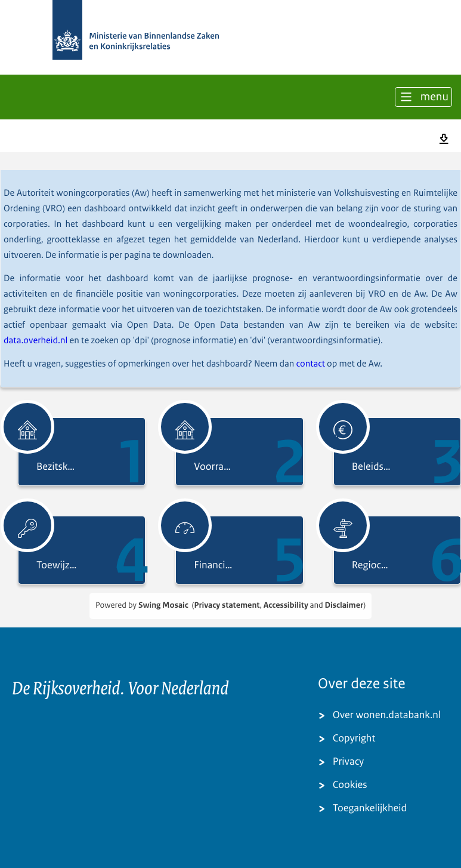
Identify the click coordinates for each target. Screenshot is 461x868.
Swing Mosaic (163, 606)
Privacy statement (227, 606)
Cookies (350, 785)
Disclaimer (344, 606)
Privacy (348, 762)
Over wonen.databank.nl (387, 715)
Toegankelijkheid (370, 809)
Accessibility (286, 606)
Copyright (354, 739)
